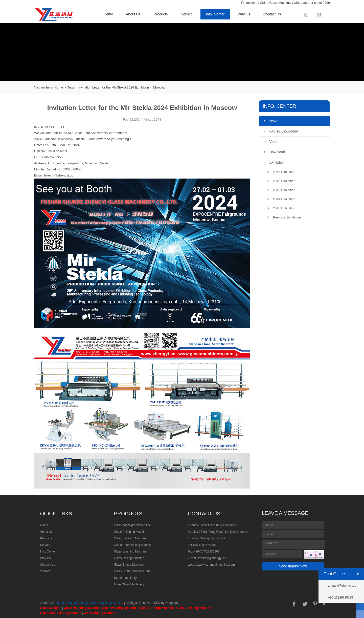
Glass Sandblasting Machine (133, 545)
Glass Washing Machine (130, 551)
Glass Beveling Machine (130, 538)
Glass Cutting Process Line (132, 571)
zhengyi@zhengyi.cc (212, 558)
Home (108, 14)
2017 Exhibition (281, 172)
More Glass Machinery (129, 584)
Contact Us (272, 14)
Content (293, 544)
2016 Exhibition (281, 181)
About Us (133, 14)
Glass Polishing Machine (131, 532)
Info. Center (215, 14)
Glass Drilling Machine (129, 558)
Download (274, 152)
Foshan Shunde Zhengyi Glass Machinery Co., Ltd (89, 603)
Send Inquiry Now (293, 566)
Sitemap (45, 571)
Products (161, 14)
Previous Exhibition (284, 217)
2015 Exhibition (281, 190)
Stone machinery (125, 578)
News (71, 87)
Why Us (244, 14)
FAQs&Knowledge (281, 131)
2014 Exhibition (281, 199)
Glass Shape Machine (129, 565)
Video (271, 142)
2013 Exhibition (281, 208)
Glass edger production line (132, 525)
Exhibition (274, 162)
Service (187, 14)
